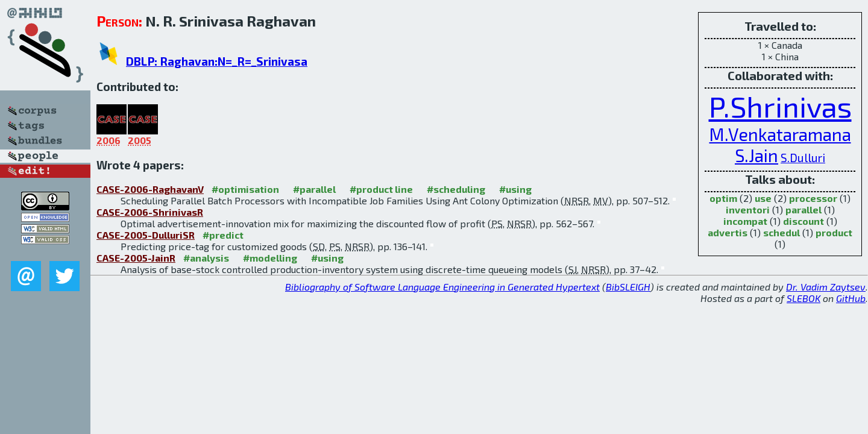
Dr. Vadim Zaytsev (826, 287)
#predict (223, 235)
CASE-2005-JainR (136, 258)
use (763, 198)
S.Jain (756, 155)
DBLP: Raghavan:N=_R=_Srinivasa (217, 61)
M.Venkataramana (780, 134)
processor (813, 198)
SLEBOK (804, 298)
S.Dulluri (803, 158)
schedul (782, 232)
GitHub (851, 298)
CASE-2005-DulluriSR (146, 235)
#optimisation (245, 189)
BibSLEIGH (628, 287)
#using (515, 189)
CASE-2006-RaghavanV (150, 189)
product (834, 232)
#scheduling (456, 189)
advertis (728, 232)
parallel (804, 209)
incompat (745, 221)
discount (804, 221)
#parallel (314, 189)
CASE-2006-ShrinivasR (150, 212)
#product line (381, 189)
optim (723, 198)
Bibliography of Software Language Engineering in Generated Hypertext (442, 287)
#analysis (206, 258)
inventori (748, 209)
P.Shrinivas (780, 106)
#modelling (270, 258)
